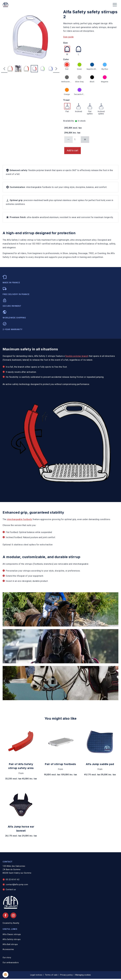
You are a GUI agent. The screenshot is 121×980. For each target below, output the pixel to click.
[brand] (6, 5)
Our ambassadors (11, 963)
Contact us (11, 890)
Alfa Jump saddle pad (100, 764)
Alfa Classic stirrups (12, 934)
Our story (7, 958)
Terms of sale (51, 975)
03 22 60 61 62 (13, 880)
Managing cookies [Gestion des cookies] (83, 975)
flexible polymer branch (77, 356)
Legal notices (36, 975)
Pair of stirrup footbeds (60, 764)
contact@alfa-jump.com (17, 885)
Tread (66, 100)
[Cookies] (6, 975)
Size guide (68, 37)
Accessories (8, 949)
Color (66, 59)
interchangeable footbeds (19, 519)
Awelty (16, 923)
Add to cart (73, 151)
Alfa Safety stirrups (12, 939)
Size (65, 43)
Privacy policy (66, 975)
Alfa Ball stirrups (10, 944)
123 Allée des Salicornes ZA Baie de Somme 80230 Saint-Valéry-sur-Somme (17, 870)
